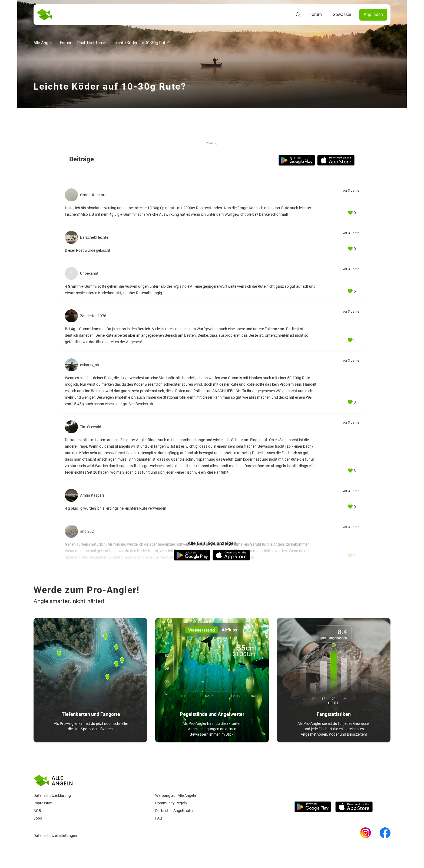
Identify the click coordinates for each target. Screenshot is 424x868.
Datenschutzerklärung (52, 795)
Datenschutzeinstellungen (55, 836)
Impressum (43, 803)
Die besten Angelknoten (175, 811)
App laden (373, 14)
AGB (37, 811)
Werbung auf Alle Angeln (176, 795)
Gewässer (342, 14)
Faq (159, 818)
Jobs (38, 818)
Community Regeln (171, 803)
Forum (316, 14)
